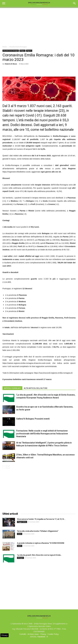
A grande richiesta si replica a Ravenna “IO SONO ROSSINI (41, 543)
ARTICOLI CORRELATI (12, 388)
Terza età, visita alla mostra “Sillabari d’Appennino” (38, 531)
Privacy (43, 634)
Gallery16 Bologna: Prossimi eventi (33, 419)
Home (5, 47)
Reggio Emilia (22, 522)
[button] (75, 3)
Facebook (41, 637)
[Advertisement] (39, 25)
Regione (29, 51)
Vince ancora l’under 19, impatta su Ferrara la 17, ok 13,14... (41, 519)
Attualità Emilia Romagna (18, 47)
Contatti (23, 634)
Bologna (22, 51)
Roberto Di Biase (11, 64)
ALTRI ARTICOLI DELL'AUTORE (36, 388)
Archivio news (33, 634)
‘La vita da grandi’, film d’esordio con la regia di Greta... (39, 555)
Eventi (20, 534)
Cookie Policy (53, 634)
